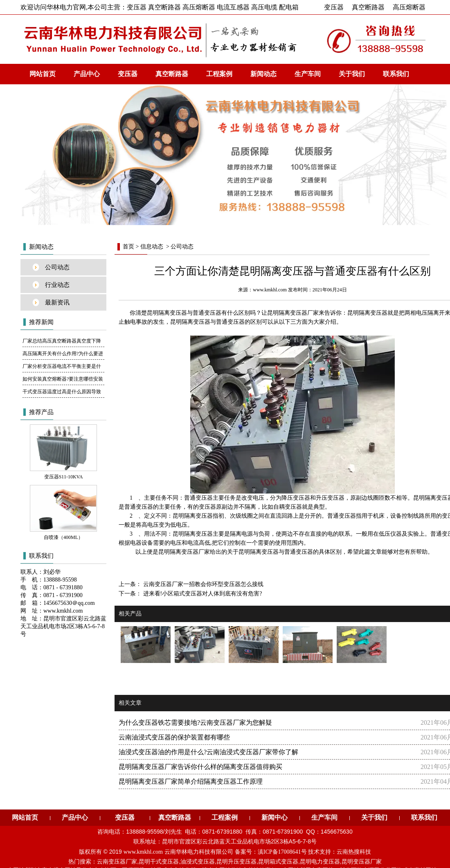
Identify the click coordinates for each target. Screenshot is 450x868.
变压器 (334, 7)
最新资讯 (57, 302)
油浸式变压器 (198, 862)
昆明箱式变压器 (278, 862)
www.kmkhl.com (270, 290)
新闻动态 (263, 74)
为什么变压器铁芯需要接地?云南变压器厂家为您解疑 (195, 723)
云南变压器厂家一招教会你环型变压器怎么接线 (202, 584)
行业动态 (57, 285)
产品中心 (87, 74)
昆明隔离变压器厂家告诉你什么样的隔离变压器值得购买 (200, 767)
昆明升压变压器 (236, 862)
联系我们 (396, 74)
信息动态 (152, 247)
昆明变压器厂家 (362, 862)
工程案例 (219, 74)
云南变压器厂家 (117, 862)
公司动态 (57, 267)
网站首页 (43, 74)
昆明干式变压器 (159, 862)
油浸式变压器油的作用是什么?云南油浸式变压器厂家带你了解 (208, 752)
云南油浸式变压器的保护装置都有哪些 (174, 737)
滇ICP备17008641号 (282, 852)
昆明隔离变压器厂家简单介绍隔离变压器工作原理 (191, 781)
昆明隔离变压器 (167, 313)
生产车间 (308, 74)
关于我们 (352, 74)
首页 (128, 247)
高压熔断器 (409, 7)
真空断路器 (368, 7)
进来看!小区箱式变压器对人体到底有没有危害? (202, 594)
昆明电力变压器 (320, 862)
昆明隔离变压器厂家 (184, 552)
